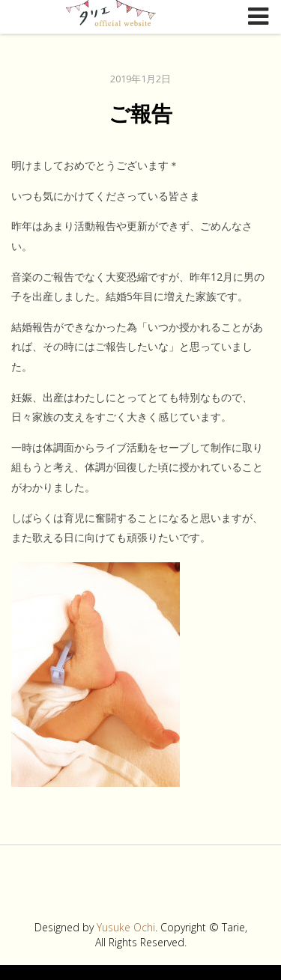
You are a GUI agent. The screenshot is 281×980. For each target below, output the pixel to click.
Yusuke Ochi (126, 927)
